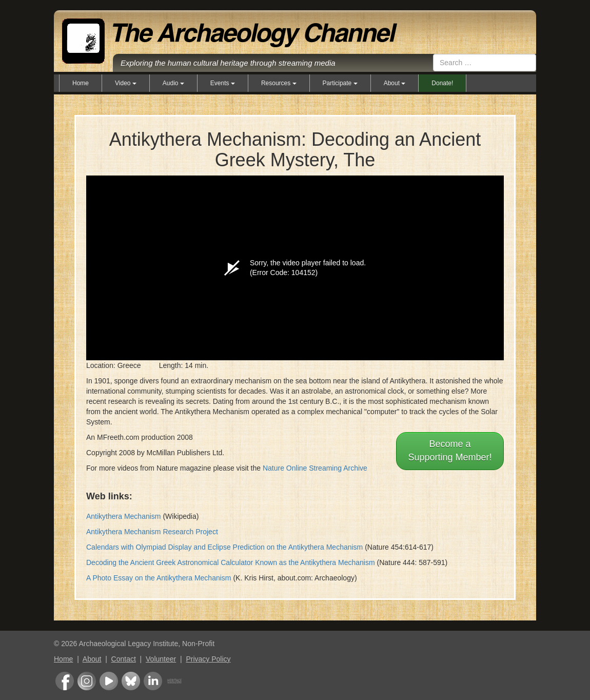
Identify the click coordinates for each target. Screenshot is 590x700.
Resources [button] (279, 83)
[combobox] (485, 63)
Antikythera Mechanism (124, 516)
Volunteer (161, 659)
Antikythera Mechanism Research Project (152, 532)
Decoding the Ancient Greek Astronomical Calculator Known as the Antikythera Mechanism (231, 562)
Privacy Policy (208, 659)
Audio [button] (173, 83)
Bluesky (131, 681)
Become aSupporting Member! (450, 451)
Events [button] (223, 83)
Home (81, 83)
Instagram (87, 681)
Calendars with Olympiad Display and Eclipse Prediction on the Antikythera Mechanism (224, 547)
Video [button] (126, 83)
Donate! (442, 83)
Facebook (65, 681)
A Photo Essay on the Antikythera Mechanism (159, 578)
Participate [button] (340, 83)
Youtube (109, 681)
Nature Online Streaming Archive (315, 468)
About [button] (395, 83)
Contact (124, 659)
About (92, 659)
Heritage (174, 681)
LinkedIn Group (153, 681)
